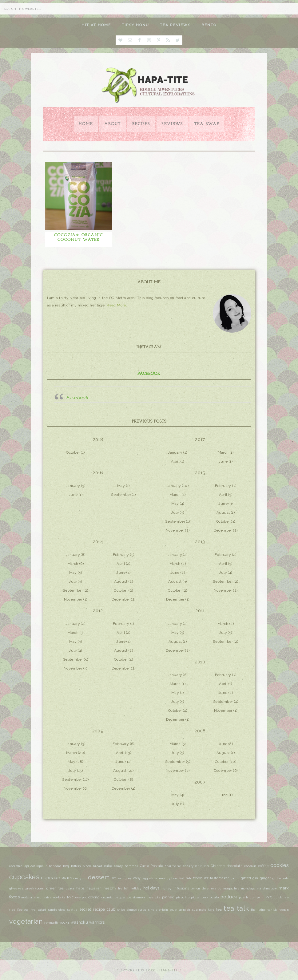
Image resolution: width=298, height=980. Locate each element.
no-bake (59, 897)
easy (137, 878)
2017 (200, 439)
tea (219, 909)
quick (278, 897)
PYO (269, 897)
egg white (150, 878)
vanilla (273, 910)
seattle (72, 910)
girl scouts (281, 878)
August (223, 512)
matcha (27, 897)
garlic (235, 878)
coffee (263, 866)
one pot (81, 897)
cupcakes (24, 877)
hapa (81, 888)
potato (214, 897)
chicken (202, 866)
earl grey (125, 878)
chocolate (235, 866)
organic (107, 897)
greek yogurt (35, 889)
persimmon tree (141, 897)
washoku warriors (88, 922)
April (175, 461)
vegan (284, 910)
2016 (98, 473)
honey (167, 888)
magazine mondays (239, 888)
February (223, 486)
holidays (151, 888)
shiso (121, 910)
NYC (70, 897)
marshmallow (267, 888)
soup (173, 910)
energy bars (168, 878)
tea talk (236, 908)
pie (158, 897)
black (87, 866)
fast (182, 878)
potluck (229, 897)
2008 (200, 731)
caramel (131, 866)
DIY (113, 878)
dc (85, 878)
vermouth (51, 923)
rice (12, 910)
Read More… (117, 305)
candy (119, 866)
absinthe (16, 866)
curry (77, 878)
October (73, 452)
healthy (110, 888)
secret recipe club (97, 909)
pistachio (183, 897)
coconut (250, 866)
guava (70, 889)
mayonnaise (43, 897)
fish (189, 878)
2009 (98, 731)
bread (97, 866)
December (223, 530)
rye (33, 910)
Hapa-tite (149, 86)
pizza (195, 897)
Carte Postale (151, 866)
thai (254, 910)
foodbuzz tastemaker (211, 878)
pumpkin (256, 897)
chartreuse (173, 866)
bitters (76, 866)
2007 (200, 782)
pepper (120, 897)
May (121, 486)
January (175, 452)
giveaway (16, 889)
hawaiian (94, 888)
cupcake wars (56, 878)
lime (205, 889)
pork (205, 897)
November (175, 530)
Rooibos (23, 910)
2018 (98, 439)
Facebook (149, 374)
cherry (188, 866)
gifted (246, 878)
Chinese (218, 866)
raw (286, 897)
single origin (158, 910)
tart (211, 910)
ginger (265, 878)
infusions (181, 888)
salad (42, 910)
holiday (136, 888)
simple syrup (137, 910)
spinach (185, 910)
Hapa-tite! (170, 970)
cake (108, 866)
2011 (200, 611)
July (175, 512)
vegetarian (26, 921)
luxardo (216, 889)
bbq (66, 866)
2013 (200, 542)
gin (255, 878)
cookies (280, 865)
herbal (123, 888)
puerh (243, 897)
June (223, 461)
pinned (168, 897)
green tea (55, 888)
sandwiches (57, 910)
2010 (200, 662)
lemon (195, 889)
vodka (64, 922)
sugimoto (199, 910)
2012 (98, 611)
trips (262, 910)
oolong (94, 897)
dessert (99, 877)
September (121, 495)
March (223, 452)
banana (55, 866)
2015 (200, 473)
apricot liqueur (36, 866)
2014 (98, 542)
